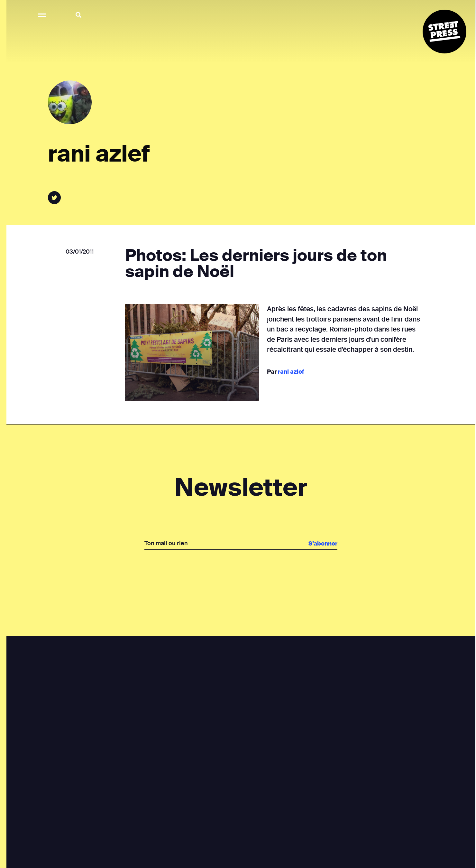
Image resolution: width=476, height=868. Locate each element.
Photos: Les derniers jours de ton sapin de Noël (256, 264)
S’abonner (323, 544)
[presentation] (241, 572)
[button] (42, 15)
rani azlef (291, 372)
